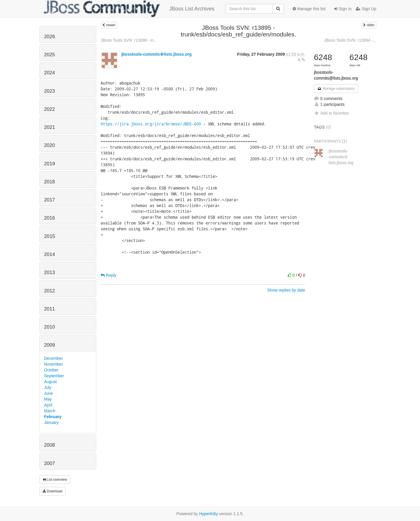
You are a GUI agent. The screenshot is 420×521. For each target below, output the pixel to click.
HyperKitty (209, 514)
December (54, 358)
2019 (49, 164)
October (51, 370)
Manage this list (309, 9)
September (54, 376)
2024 (49, 73)
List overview (55, 480)
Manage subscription (336, 89)
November (54, 364)
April (48, 405)
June (48, 393)
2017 (49, 200)
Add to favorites (331, 113)
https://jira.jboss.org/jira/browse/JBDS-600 (151, 124)
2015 (49, 236)
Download (52, 491)
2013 (49, 272)
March (50, 411)
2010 (49, 327)
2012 (49, 291)
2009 (49, 345)
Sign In (343, 9)
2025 (49, 55)
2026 (49, 37)
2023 (49, 91)
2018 (49, 182)
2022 (49, 109)
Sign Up (366, 9)
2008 (49, 445)
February (53, 417)
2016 (49, 218)
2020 (49, 145)
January (51, 422)
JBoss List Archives (129, 9)
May (48, 399)
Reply (108, 275)
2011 (49, 309)
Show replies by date (286, 290)
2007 (49, 463)
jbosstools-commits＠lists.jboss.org (156, 54)
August (50, 382)
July (48, 387)
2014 (49, 254)
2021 (49, 127)
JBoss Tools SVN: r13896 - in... (129, 40)
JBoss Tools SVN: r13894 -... (350, 40)
